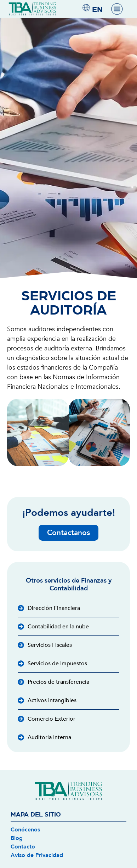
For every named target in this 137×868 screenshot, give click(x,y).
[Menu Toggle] (117, 9)
